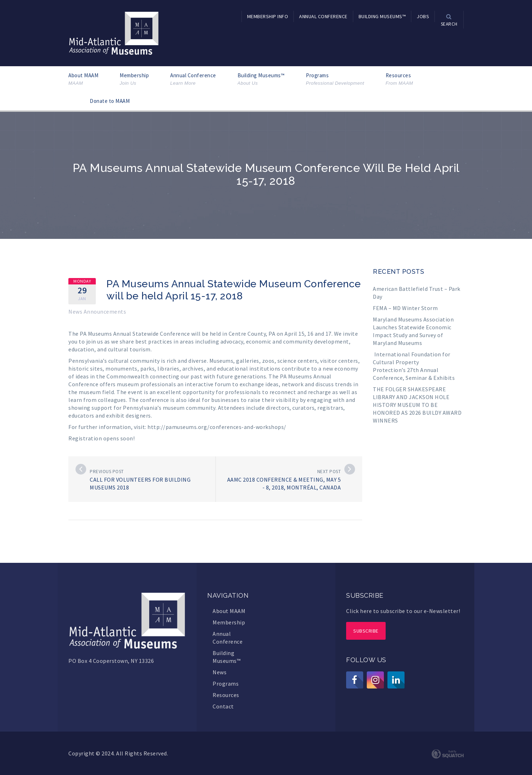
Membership (134, 79)
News (220, 672)
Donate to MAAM (110, 101)
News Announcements (97, 311)
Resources (399, 79)
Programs (335, 79)
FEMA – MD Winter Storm (405, 308)
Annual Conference (193, 79)
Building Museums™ (261, 79)
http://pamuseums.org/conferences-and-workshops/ (217, 427)
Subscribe (366, 631)
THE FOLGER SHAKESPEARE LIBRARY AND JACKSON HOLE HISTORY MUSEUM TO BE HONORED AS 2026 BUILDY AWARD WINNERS (417, 405)
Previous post (107, 472)
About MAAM (83, 79)
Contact (223, 706)
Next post (329, 472)
